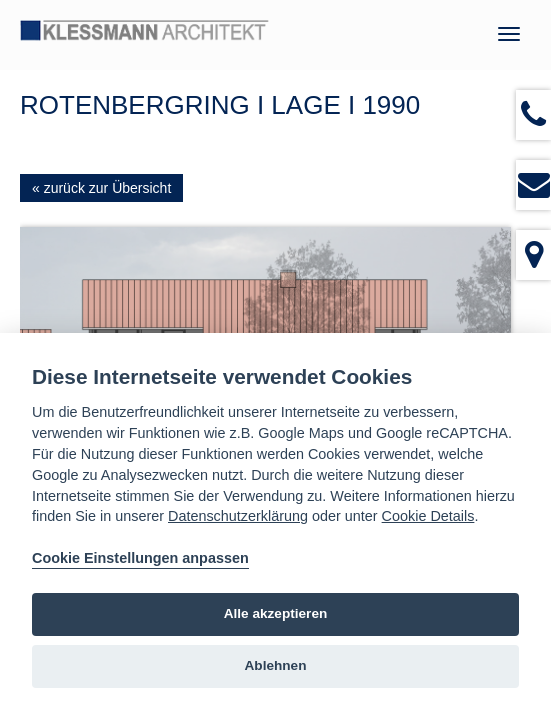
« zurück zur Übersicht (101, 188)
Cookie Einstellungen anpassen (140, 558)
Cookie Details (428, 516)
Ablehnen (276, 665)
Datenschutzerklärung (238, 516)
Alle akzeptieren (276, 613)
